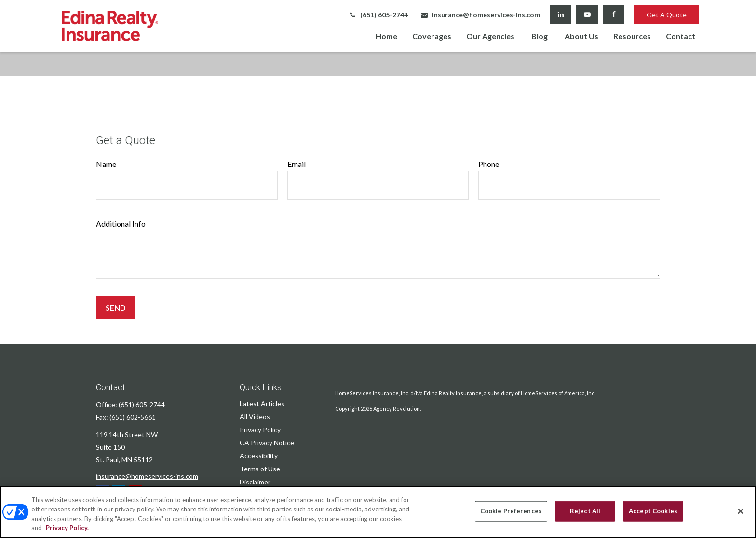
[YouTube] (587, 14)
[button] (386, 35)
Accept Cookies (653, 511)
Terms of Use (260, 469)
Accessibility (259, 456)
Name (106, 164)
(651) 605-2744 (378, 15)
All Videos (255, 417)
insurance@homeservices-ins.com (480, 15)
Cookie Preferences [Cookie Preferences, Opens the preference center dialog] (511, 511)
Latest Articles (262, 404)
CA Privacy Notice (267, 443)
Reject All (585, 511)
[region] (378, 512)
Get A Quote (667, 15)
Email (297, 164)
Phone (489, 164)
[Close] (741, 511)
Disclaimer (255, 482)
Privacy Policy (260, 430)
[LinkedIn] (560, 14)
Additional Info (121, 224)
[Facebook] (614, 14)
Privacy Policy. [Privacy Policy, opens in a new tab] (67, 528)
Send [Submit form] (116, 308)
